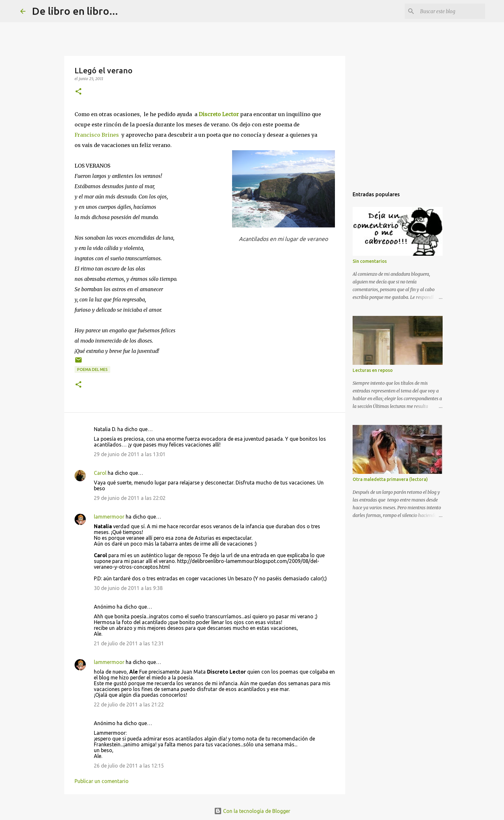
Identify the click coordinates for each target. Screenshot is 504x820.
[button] (78, 92)
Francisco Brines (97, 135)
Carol (100, 473)
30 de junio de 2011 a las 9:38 (128, 588)
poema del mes (92, 369)
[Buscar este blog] (451, 11)
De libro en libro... (75, 11)
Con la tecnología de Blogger (252, 811)
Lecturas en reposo (373, 370)
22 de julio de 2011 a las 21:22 (129, 705)
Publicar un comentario (102, 781)
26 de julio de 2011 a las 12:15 (129, 766)
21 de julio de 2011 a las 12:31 (129, 643)
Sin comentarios (370, 261)
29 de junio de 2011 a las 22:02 (130, 498)
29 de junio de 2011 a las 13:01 (130, 454)
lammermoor (109, 517)
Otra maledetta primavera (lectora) (390, 479)
